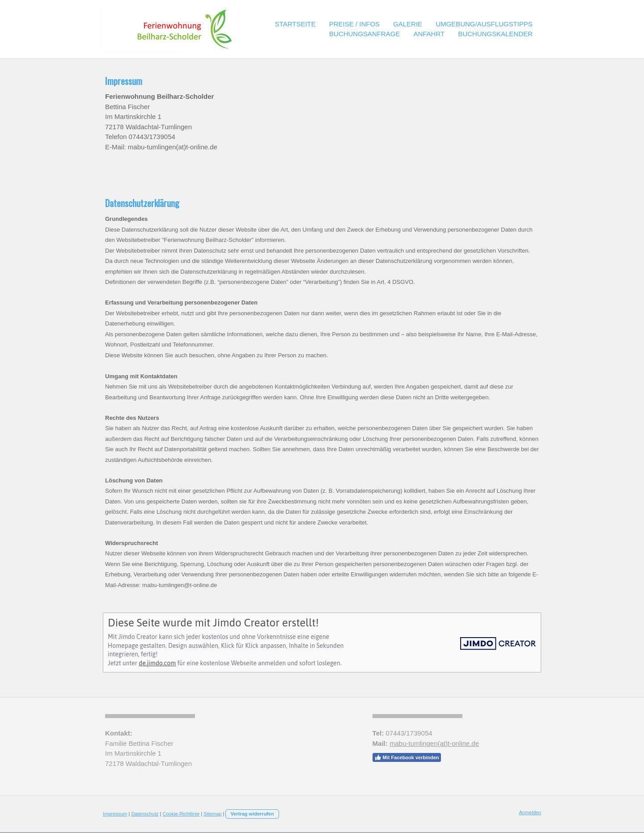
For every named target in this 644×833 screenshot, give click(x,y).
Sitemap (212, 814)
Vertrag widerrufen (252, 814)
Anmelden (530, 812)
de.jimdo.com (157, 663)
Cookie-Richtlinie (181, 814)
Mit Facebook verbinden (407, 757)
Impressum (115, 814)
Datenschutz (145, 814)
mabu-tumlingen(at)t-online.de (434, 743)
